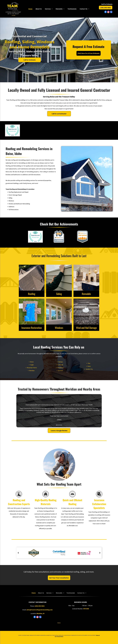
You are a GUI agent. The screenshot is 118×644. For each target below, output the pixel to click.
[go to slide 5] (62, 425)
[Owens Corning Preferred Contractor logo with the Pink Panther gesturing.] (59, 130)
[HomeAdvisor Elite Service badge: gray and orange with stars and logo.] (106, 130)
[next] (100, 553)
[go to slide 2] (58, 425)
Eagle (32, 365)
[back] (18, 553)
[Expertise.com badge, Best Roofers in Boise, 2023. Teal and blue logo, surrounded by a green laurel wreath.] (12, 130)
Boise (32, 362)
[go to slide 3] (59, 425)
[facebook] (106, 12)
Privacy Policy (60, 636)
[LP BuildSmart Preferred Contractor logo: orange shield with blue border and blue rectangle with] (36, 130)
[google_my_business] (111, 12)
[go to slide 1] (56, 425)
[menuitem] (30, 9)
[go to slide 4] (60, 425)
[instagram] (108, 12)
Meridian (32, 371)
